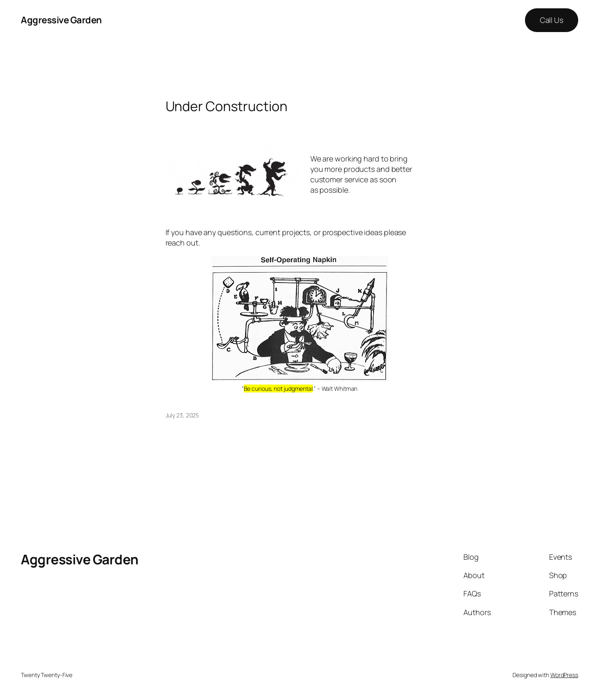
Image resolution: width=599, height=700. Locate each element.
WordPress (564, 675)
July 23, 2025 (182, 415)
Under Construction (226, 106)
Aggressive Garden (61, 20)
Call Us (552, 20)
